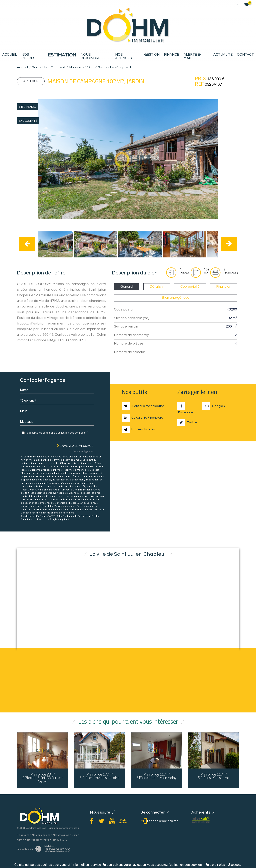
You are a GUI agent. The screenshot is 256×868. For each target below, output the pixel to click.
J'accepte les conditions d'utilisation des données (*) (57, 433)
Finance (172, 55)
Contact (245, 55)
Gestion (152, 55)
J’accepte (235, 865)
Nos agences (123, 56)
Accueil (10, 55)
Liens (74, 835)
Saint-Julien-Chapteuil (49, 67)
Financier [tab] (223, 287)
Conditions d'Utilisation (33, 519)
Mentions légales (41, 835)
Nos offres (28, 56)
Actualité (223, 55)
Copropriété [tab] (190, 287)
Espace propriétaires (159, 821)
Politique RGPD (59, 840)
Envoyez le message (75, 446)
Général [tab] (127, 287)
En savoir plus (215, 865)
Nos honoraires (61, 835)
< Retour (31, 81)
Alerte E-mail (192, 56)
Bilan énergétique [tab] (175, 298)
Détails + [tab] (157, 287)
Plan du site (23, 835)
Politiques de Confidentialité (78, 516)
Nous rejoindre (90, 56)
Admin (20, 840)
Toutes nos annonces (38, 840)
